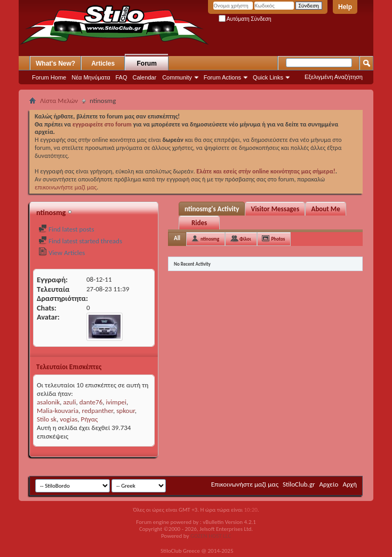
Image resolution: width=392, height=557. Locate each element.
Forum (147, 63)
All (177, 238)
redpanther (98, 411)
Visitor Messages (275, 209)
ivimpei (116, 402)
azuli (69, 402)
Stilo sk (47, 419)
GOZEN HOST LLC (211, 536)
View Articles (62, 253)
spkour (126, 411)
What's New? (55, 63)
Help (345, 7)
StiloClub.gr (299, 484)
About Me (326, 209)
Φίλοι (245, 239)
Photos (278, 239)
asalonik (48, 402)
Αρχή (350, 484)
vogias (69, 419)
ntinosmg (210, 239)
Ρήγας (89, 419)
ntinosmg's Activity (212, 209)
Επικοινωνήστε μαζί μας (245, 484)
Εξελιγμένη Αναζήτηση (334, 77)
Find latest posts (66, 229)
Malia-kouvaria (58, 411)
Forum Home (49, 77)
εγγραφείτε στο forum (103, 124)
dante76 (91, 402)
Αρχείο (329, 484)
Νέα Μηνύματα (91, 77)
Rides (199, 223)
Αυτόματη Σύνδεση (245, 19)
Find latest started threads (80, 241)
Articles (103, 63)
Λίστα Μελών (59, 101)
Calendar (145, 77)
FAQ (122, 77)
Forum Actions (222, 77)
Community (177, 77)
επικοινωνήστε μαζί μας (66, 187)
